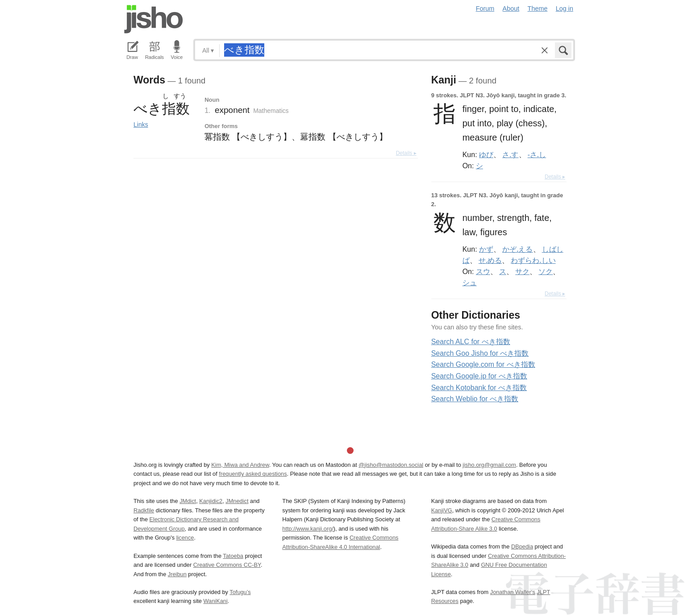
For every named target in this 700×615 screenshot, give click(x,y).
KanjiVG (442, 510)
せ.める (490, 260)
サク (522, 271)
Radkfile (144, 510)
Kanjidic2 (211, 501)
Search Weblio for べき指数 (475, 399)
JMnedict (237, 501)
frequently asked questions (253, 474)
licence (185, 538)
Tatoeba (233, 556)
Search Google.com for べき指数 (483, 364)
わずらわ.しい (533, 260)
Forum (485, 8)
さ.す (510, 154)
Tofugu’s (240, 592)
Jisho (154, 19)
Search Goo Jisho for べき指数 (480, 353)
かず (486, 249)
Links (141, 125)
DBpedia (522, 546)
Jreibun (177, 574)
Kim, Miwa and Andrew (240, 465)
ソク (546, 271)
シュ (470, 283)
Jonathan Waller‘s (513, 592)
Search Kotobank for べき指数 (479, 388)
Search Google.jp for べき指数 (479, 376)
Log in (565, 8)
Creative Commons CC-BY (227, 565)
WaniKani (216, 601)
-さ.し (537, 154)
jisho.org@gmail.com (489, 465)
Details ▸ (406, 153)
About (511, 8)
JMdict (188, 501)
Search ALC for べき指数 (471, 342)
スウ (483, 271)
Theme (538, 8)
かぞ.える (517, 249)
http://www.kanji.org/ (308, 529)
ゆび (486, 154)
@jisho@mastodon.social (391, 465)
